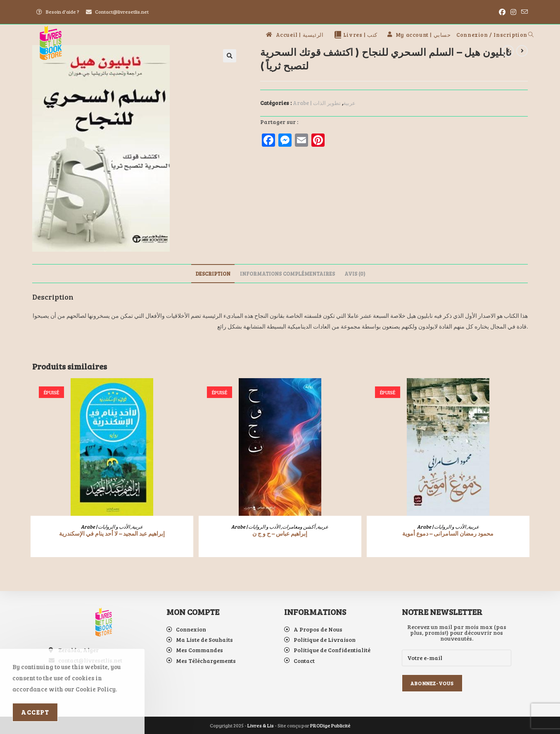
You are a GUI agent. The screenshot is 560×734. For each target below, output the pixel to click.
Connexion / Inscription (492, 35)
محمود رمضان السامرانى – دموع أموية (448, 533)
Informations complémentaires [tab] (287, 274)
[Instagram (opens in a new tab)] (513, 12)
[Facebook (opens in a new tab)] (502, 12)
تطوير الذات (327, 103)
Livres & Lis (261, 725)
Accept (35, 712)
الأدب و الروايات (114, 527)
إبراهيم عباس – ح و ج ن (280, 533)
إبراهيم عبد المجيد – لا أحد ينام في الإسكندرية (112, 533)
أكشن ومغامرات (299, 527)
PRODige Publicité (330, 725)
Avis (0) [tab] (355, 274)
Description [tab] (213, 274)
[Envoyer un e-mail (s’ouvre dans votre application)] (523, 12)
